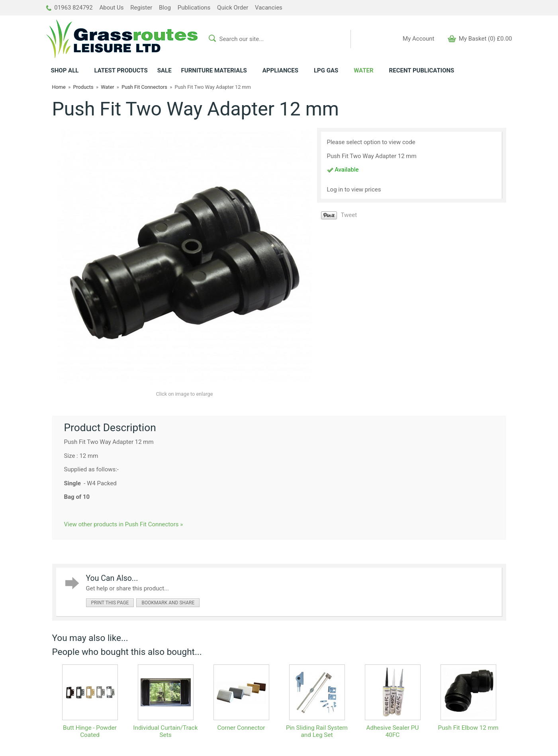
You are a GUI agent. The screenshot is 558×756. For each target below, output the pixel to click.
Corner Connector (241, 728)
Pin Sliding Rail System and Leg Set (317, 731)
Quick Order (233, 8)
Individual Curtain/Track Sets (165, 731)
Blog (165, 8)
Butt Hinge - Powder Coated (90, 731)
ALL (65, 70)
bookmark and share (168, 603)
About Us (111, 8)
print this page (110, 603)
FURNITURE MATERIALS (214, 70)
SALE (164, 70)
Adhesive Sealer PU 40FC (393, 731)
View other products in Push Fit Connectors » (124, 524)
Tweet (349, 215)
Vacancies (269, 8)
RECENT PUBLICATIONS (422, 70)
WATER (363, 70)
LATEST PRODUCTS (121, 70)
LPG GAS (326, 70)
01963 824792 (70, 8)
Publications (194, 8)
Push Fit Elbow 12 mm (468, 728)
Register (141, 8)
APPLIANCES (280, 70)
